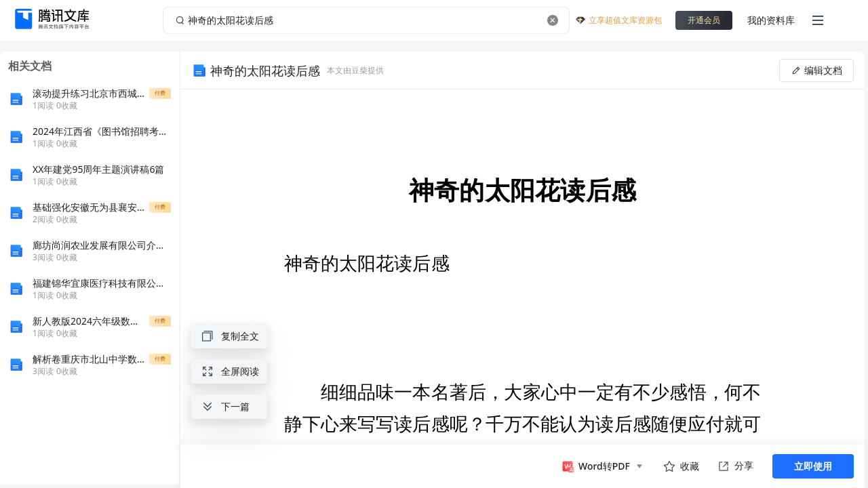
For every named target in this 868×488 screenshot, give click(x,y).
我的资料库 (771, 20)
